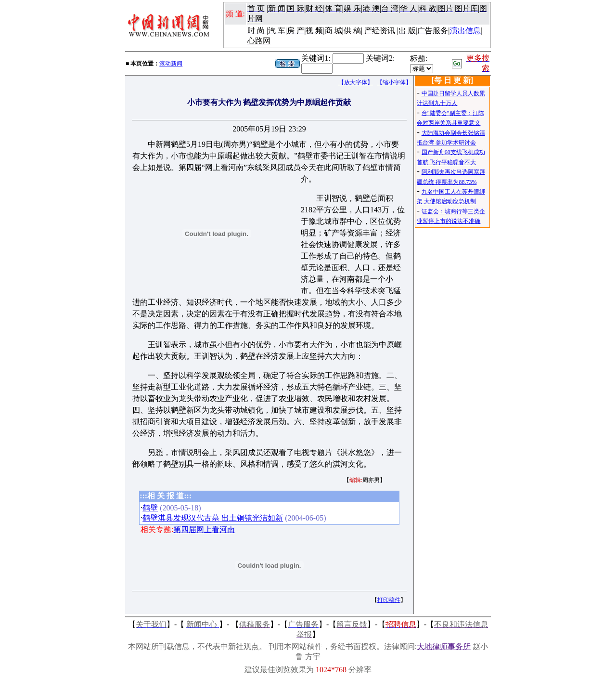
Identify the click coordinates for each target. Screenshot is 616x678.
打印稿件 (389, 600)
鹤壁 (150, 508)
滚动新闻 (171, 64)
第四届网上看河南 (204, 529)
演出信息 (465, 31)
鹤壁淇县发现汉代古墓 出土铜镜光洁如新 (213, 518)
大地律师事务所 (444, 646)
